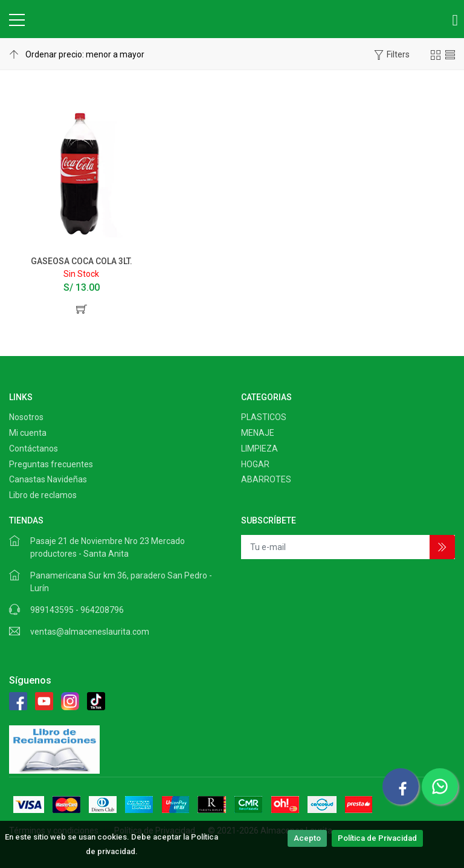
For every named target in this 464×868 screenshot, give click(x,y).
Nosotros (26, 417)
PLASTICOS (264, 417)
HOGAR (255, 464)
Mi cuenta (28, 433)
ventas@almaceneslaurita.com (90, 632)
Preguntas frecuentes (51, 464)
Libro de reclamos (43, 495)
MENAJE (258, 433)
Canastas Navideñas (48, 479)
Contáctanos (34, 449)
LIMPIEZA (259, 449)
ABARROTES (266, 479)
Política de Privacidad (377, 838)
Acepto (307, 838)
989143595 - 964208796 (77, 610)
